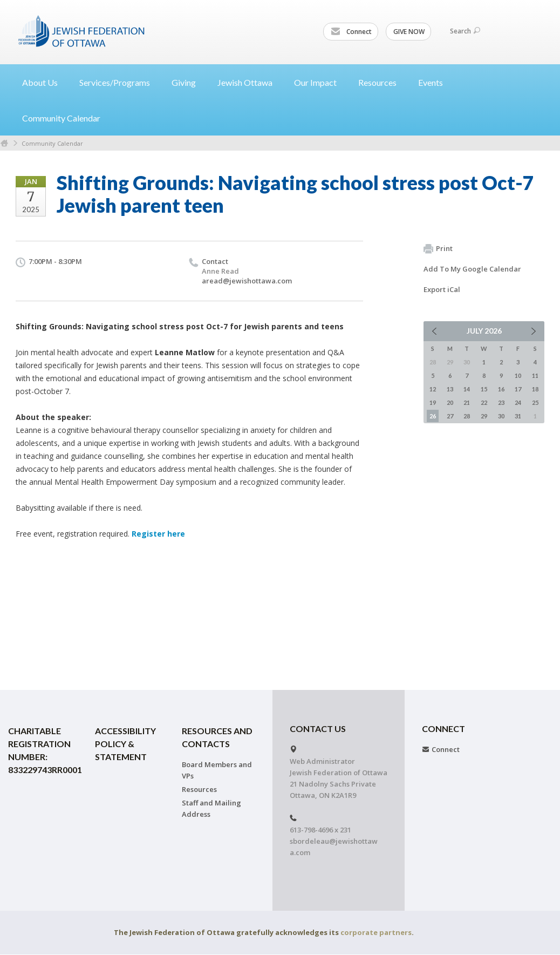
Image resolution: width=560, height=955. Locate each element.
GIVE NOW (409, 32)
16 (501, 389)
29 (484, 416)
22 (484, 402)
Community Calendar (61, 118)
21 (467, 402)
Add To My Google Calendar (472, 269)
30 (501, 416)
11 (535, 375)
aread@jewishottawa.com (247, 281)
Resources (199, 789)
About (44, 82)
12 (433, 389)
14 (467, 389)
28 (467, 416)
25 (535, 402)
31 (518, 416)
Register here (158, 534)
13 (450, 389)
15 (484, 389)
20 (450, 402)
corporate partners (376, 932)
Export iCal (442, 289)
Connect (351, 32)
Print (438, 249)
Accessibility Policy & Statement (125, 744)
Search (465, 31)
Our (320, 82)
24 (518, 402)
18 (535, 389)
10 (518, 375)
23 (501, 402)
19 (433, 402)
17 (518, 389)
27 (450, 416)
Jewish (249, 82)
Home (4, 143)
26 (433, 416)
